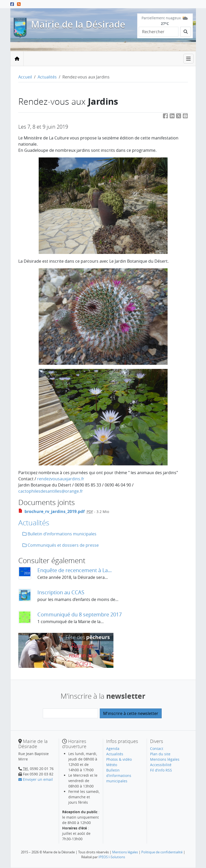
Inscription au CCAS (61, 592)
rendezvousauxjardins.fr (61, 479)
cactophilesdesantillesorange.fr (51, 491)
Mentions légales (165, 759)
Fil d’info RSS (161, 770)
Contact (157, 749)
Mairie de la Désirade (78, 24)
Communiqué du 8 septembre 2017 (80, 614)
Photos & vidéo (119, 759)
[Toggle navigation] (188, 59)
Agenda (113, 749)
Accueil (25, 77)
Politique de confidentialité (162, 852)
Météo (112, 765)
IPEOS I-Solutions (112, 857)
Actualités (47, 77)
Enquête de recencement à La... (75, 570)
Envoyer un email (36, 779)
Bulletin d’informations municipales (59, 534)
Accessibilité (161, 765)
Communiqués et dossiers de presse (61, 545)
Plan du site (160, 754)
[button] (185, 117)
